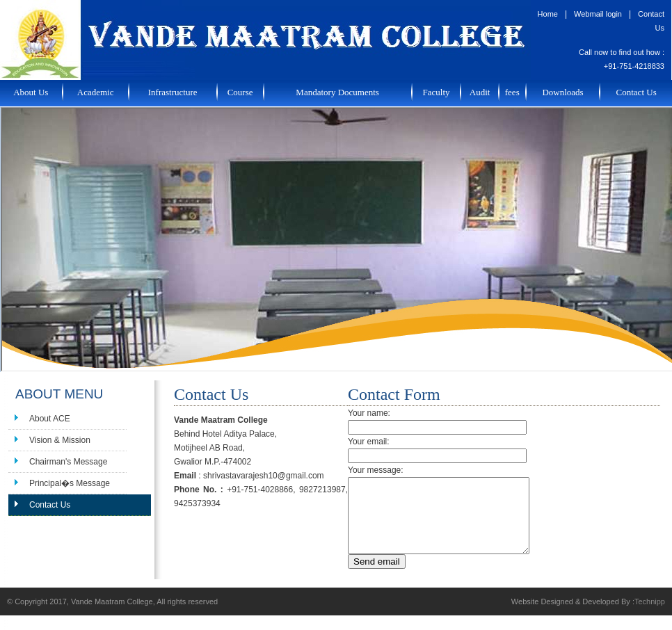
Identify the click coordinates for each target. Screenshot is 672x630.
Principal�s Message (70, 483)
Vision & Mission (60, 440)
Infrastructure (173, 92)
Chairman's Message (68, 462)
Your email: (369, 442)
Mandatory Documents (337, 92)
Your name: (369, 413)
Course (240, 92)
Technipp (650, 616)
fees (512, 92)
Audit (480, 92)
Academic (96, 92)
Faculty (437, 92)
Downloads (562, 92)
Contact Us (637, 92)
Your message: (376, 470)
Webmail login (598, 14)
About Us (31, 92)
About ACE (50, 419)
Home (548, 14)
